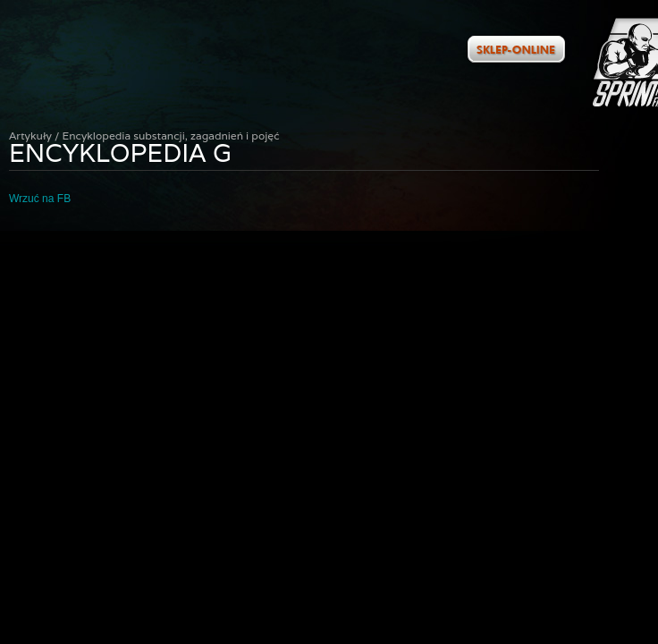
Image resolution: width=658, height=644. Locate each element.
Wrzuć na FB (40, 199)
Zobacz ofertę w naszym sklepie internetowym (516, 49)
